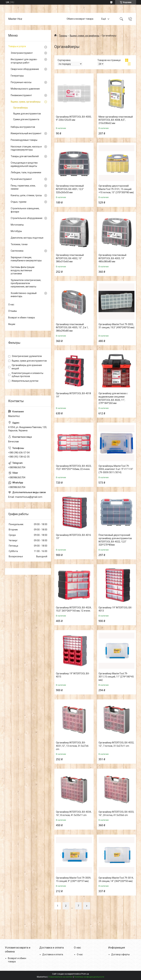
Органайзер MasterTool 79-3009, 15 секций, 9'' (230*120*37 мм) (73, 879)
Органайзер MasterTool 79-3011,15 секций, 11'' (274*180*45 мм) (116, 677)
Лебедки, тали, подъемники (26, 172)
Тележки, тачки (19, 244)
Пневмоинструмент (21, 95)
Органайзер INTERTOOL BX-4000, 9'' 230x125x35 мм (74, 118)
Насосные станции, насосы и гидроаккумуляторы (26, 148)
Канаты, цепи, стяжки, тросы (26, 195)
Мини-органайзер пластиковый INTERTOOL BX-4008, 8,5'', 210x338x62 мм (116, 120)
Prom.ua (85, 974)
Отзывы (13, 311)
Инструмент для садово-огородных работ (24, 61)
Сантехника (17, 251)
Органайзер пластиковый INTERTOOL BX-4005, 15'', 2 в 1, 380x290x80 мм (72, 328)
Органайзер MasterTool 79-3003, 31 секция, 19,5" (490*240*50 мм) (116, 326)
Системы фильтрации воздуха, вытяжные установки (23, 270)
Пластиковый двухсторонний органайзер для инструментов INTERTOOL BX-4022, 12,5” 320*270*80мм (115, 540)
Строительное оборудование (27, 218)
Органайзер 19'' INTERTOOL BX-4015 (73, 675)
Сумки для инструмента (26, 119)
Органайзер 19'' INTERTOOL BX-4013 (115, 609)
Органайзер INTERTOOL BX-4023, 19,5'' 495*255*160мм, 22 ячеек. (74, 468)
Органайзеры (20, 108)
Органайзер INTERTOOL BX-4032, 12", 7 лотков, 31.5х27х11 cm (116, 744)
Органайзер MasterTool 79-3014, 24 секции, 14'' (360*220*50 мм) (116, 879)
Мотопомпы (17, 225)
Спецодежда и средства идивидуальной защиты (24, 164)
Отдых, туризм (19, 202)
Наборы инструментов (23, 127)
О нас (11, 305)
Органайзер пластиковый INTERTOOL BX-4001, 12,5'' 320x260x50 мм (70, 189)
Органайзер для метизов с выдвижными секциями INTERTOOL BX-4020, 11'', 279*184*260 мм (113, 398)
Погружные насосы (21, 82)
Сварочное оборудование (25, 69)
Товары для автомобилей (25, 156)
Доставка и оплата (53, 954)
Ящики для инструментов (27, 114)
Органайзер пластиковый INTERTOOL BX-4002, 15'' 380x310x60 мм (70, 258)
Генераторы (17, 76)
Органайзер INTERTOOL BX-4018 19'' (73, 395)
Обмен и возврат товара (80, 19)
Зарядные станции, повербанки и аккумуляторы (26, 259)
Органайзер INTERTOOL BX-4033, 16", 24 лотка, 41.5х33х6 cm (116, 813)
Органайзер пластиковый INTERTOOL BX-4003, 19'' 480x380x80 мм (112, 258)
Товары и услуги (17, 46)
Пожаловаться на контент (61, 977)
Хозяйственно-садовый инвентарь (24, 295)
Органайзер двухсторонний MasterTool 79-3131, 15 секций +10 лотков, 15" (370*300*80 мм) (116, 189)
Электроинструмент (22, 53)
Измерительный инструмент (26, 133)
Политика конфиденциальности (89, 977)
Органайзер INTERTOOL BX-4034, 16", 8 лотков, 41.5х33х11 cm (74, 813)
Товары (63, 36)
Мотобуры (16, 231)
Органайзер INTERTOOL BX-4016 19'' (73, 537)
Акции (12, 324)
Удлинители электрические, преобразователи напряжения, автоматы (26, 283)
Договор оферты (120, 954)
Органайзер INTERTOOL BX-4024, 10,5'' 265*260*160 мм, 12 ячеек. (74, 609)
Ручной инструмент (21, 179)
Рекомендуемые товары (24, 140)
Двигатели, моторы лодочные (27, 238)
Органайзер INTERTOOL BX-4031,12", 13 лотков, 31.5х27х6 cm (72, 746)
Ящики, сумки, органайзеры (84, 36)
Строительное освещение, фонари (25, 210)
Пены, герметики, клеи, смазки (23, 187)
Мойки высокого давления (25, 89)
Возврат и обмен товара (21, 318)
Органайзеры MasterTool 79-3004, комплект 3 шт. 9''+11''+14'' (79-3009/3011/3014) (116, 469)
